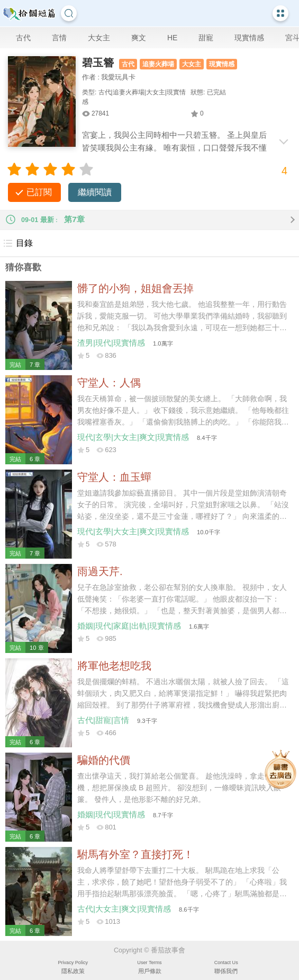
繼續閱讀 (95, 192)
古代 (23, 38)
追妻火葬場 (158, 64)
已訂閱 (39, 192)
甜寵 (206, 38)
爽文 (139, 38)
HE (172, 38)
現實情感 (249, 38)
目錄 (18, 243)
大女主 (99, 38)
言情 (59, 38)
